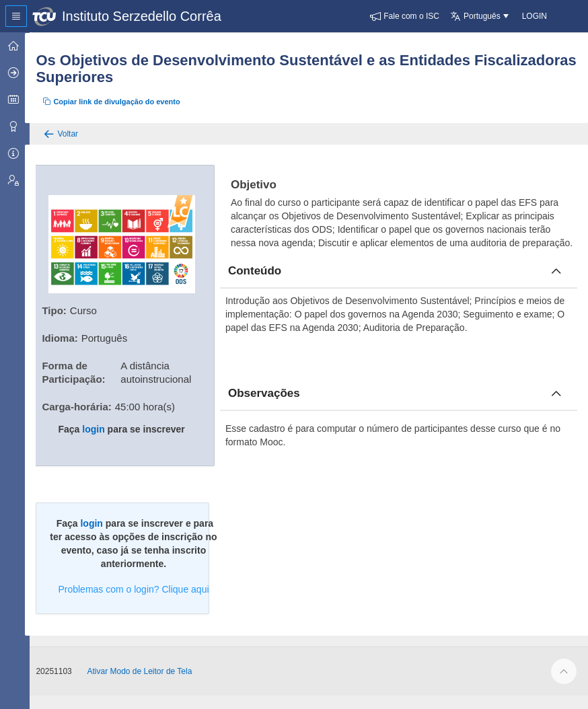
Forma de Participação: (81, 370)
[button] (405, 16)
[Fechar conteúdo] (556, 285)
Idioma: (67, 336)
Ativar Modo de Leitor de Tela (147, 685)
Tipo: (61, 308)
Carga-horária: (84, 405)
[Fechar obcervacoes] (556, 407)
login (99, 427)
